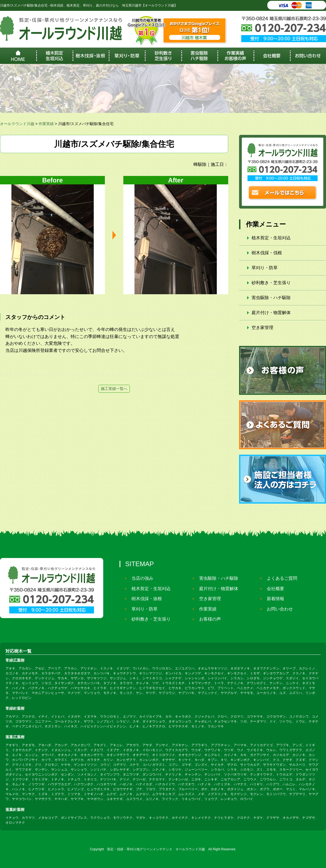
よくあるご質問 (280, 578)
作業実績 (206, 609)
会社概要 (273, 589)
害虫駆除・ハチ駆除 (271, 298)
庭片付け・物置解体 (271, 313)
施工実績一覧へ (114, 389)
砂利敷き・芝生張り (271, 283)
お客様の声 (208, 619)
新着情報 (273, 599)
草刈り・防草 (265, 268)
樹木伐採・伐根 (267, 253)
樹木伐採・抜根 (145, 599)
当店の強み (140, 578)
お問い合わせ (278, 609)
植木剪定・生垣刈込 (271, 238)
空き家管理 (262, 328)
